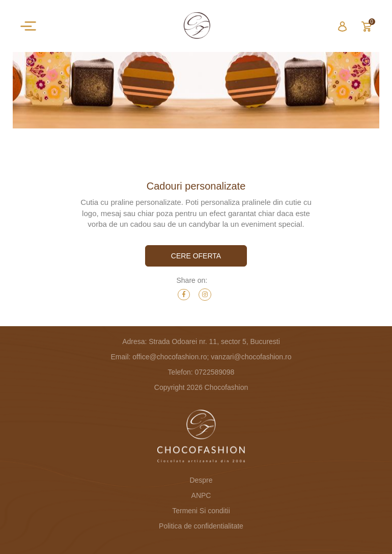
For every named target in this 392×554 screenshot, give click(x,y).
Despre (201, 480)
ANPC (201, 495)
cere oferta (196, 256)
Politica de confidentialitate (201, 526)
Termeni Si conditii (201, 511)
